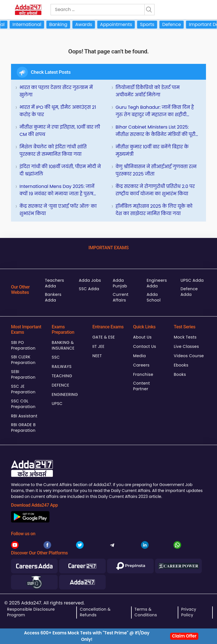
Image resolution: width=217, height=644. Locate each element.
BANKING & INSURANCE (63, 345)
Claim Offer (184, 636)
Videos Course (189, 356)
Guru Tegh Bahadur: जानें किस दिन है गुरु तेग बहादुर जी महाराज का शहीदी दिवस (155, 111)
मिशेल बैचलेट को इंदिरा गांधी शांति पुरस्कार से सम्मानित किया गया (53, 150)
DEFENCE (60, 385)
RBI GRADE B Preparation (23, 428)
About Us (142, 337)
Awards (87, 24)
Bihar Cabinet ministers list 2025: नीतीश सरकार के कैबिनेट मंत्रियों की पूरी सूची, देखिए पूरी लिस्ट (156, 131)
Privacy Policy (189, 612)
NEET (97, 356)
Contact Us (145, 346)
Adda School (154, 297)
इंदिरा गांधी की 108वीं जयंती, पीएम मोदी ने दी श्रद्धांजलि (60, 170)
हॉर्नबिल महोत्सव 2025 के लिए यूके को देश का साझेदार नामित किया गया (154, 210)
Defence (175, 24)
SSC (56, 357)
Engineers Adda (157, 283)
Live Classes (186, 346)
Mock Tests (185, 337)
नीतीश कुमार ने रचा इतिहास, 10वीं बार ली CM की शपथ (60, 131)
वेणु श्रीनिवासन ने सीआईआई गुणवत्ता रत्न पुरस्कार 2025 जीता (156, 170)
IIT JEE (98, 346)
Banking (62, 24)
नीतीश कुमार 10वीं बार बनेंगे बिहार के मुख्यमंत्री (152, 150)
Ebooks (181, 365)
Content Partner (142, 386)
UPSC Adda (192, 280)
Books (180, 374)
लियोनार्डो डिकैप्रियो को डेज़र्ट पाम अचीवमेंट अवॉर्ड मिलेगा (148, 91)
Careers (141, 365)
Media (139, 356)
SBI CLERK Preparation (23, 360)
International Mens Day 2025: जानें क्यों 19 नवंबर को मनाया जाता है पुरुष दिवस (57, 190)
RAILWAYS (62, 367)
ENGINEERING (65, 394)
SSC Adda (89, 289)
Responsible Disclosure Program (31, 612)
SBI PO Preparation (23, 345)
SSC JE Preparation (23, 389)
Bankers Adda (53, 297)
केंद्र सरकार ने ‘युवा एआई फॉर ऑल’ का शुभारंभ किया (58, 210)
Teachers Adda (55, 283)
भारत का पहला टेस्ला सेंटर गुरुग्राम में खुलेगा (56, 91)
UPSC (57, 404)
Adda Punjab (120, 283)
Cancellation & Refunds (95, 612)
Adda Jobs (90, 280)
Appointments (120, 24)
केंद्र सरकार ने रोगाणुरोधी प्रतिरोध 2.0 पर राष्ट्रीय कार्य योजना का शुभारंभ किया (155, 190)
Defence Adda (189, 292)
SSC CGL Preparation (23, 404)
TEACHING (62, 376)
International (31, 24)
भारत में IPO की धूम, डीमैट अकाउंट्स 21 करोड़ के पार (58, 111)
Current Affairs (121, 297)
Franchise (143, 374)
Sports (151, 24)
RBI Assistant (24, 416)
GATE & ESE (104, 337)
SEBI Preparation (23, 374)
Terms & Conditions (146, 612)
